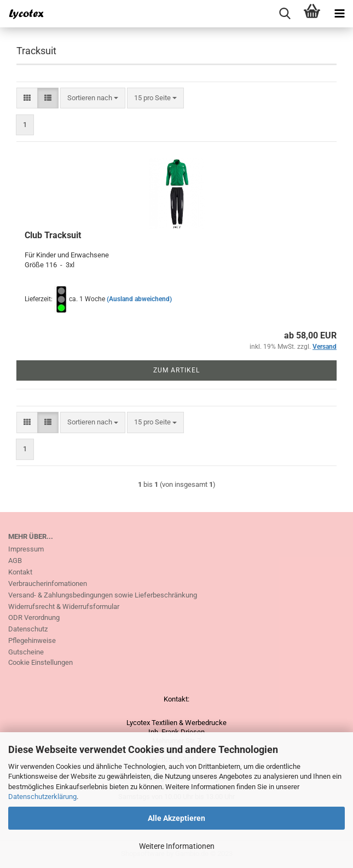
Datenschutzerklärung (42, 797)
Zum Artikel (176, 370)
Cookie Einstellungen (40, 662)
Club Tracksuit (53, 235)
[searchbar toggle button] (285, 14)
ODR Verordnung (34, 617)
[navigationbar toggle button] (339, 14)
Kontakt (20, 572)
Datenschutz (28, 629)
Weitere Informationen (177, 846)
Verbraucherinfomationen (48, 584)
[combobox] (93, 98)
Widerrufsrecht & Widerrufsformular (64, 607)
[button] (27, 98)
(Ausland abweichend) (139, 299)
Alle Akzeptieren (176, 818)
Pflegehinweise (32, 640)
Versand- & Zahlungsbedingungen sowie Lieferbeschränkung (103, 595)
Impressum (26, 549)
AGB (15, 561)
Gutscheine (26, 652)
